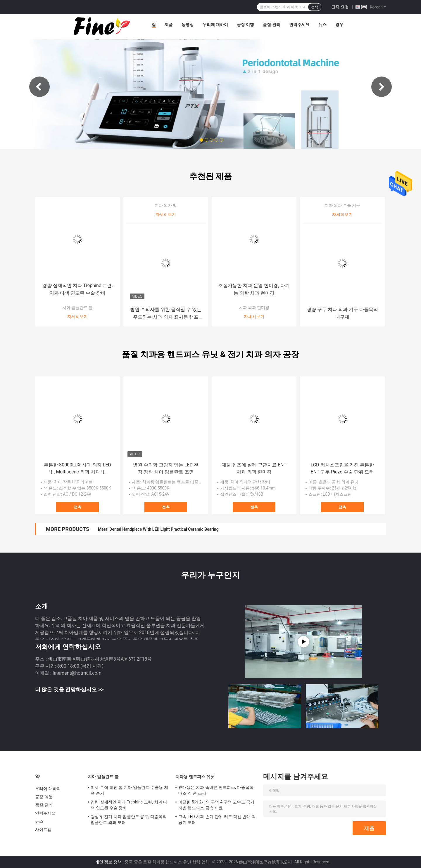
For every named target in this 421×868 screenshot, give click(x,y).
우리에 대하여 (215, 25)
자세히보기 (77, 317)
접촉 (77, 507)
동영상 (188, 25)
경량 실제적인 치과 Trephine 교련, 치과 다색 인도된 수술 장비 (78, 289)
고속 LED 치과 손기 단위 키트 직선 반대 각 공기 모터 (217, 820)
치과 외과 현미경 (254, 308)
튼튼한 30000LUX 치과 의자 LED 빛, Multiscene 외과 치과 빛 (77, 468)
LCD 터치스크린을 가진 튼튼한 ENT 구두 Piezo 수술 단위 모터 (343, 468)
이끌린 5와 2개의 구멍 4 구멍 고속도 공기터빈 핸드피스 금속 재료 (216, 805)
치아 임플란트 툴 (78, 308)
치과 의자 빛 (166, 205)
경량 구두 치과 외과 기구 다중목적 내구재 (342, 313)
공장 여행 (245, 25)
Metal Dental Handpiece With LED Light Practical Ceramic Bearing (158, 529)
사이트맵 (43, 829)
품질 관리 (271, 25)
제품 (169, 25)
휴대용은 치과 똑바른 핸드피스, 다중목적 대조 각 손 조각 (216, 790)
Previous (39, 87)
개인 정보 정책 (108, 862)
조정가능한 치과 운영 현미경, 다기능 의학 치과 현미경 (254, 289)
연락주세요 (299, 25)
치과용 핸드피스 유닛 (195, 777)
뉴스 (322, 25)
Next (382, 87)
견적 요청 (340, 7)
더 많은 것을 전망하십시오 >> (69, 689)
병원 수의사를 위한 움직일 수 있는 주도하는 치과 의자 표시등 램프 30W (166, 314)
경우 (339, 25)
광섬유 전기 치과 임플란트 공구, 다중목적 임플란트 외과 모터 (129, 820)
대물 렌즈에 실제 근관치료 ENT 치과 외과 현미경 (254, 468)
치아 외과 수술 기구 (342, 205)
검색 (315, 7)
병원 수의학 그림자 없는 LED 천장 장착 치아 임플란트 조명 (166, 468)
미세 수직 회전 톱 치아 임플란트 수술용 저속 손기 (129, 790)
